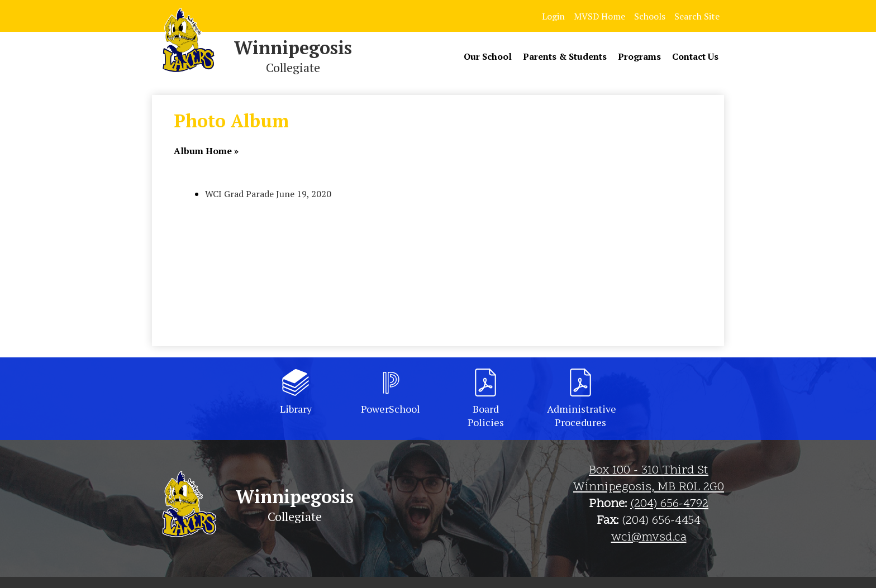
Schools (650, 16)
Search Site (697, 16)
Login (553, 16)
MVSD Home (599, 16)
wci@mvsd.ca (649, 538)
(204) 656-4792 (669, 504)
